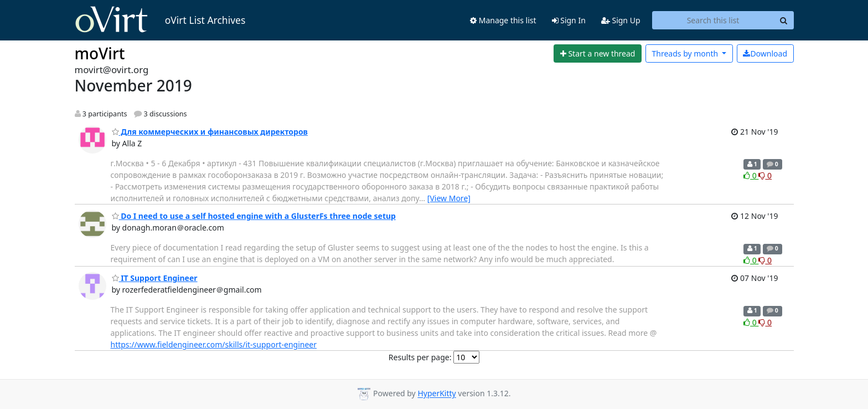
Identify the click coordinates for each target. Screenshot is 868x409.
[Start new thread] (598, 54)
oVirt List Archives (160, 20)
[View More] (449, 198)
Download (765, 53)
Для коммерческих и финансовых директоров (210, 132)
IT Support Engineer (155, 278)
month (686, 53)
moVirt (100, 53)
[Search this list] (713, 21)
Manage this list (503, 20)
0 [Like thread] (751, 175)
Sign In (569, 20)
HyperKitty (436, 394)
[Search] (784, 21)
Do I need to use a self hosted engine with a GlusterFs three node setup (254, 216)
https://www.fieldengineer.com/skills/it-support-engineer (214, 344)
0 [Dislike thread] (765, 175)
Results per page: (420, 357)
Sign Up (621, 20)
